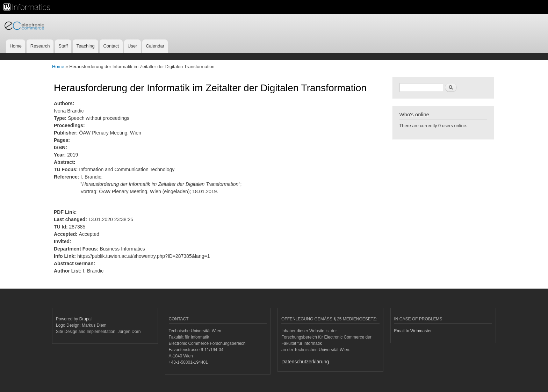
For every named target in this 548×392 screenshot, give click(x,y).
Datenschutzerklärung (305, 362)
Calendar (155, 46)
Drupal (85, 319)
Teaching (86, 46)
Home (16, 46)
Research (40, 46)
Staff (63, 46)
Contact (111, 46)
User (132, 46)
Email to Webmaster (413, 331)
